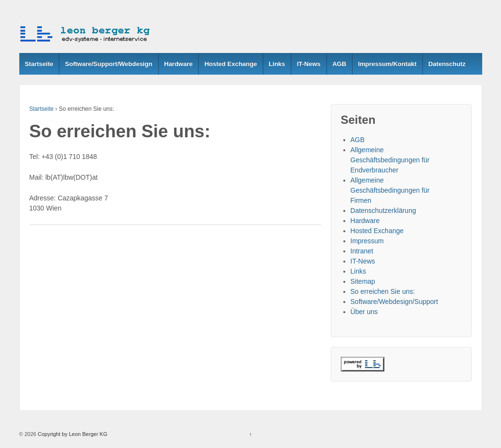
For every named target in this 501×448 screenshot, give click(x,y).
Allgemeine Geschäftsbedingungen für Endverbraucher (390, 160)
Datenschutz (447, 64)
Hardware (178, 64)
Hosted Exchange (231, 64)
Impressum (367, 241)
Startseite (39, 64)
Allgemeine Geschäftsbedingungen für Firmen (390, 190)
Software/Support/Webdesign (109, 64)
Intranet (362, 251)
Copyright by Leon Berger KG (72, 434)
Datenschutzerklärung (383, 211)
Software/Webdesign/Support (394, 302)
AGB (339, 64)
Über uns (364, 312)
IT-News (309, 64)
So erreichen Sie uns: (383, 291)
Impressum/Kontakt (387, 64)
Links (277, 64)
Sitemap (363, 281)
